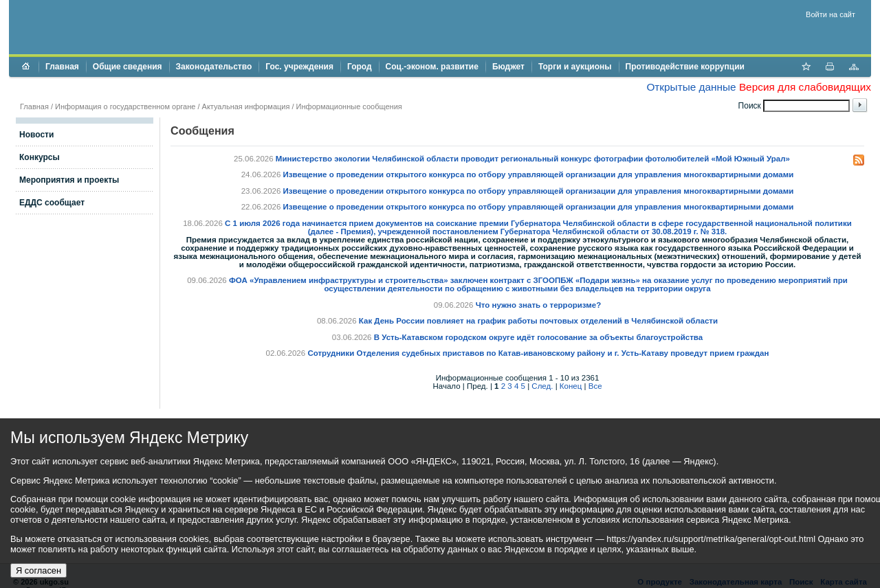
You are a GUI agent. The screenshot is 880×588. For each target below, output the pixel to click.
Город (360, 67)
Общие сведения (128, 67)
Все (595, 386)
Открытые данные (691, 87)
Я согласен (38, 570)
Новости (36, 135)
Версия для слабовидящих (805, 87)
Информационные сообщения (349, 106)
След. (542, 386)
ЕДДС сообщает (52, 203)
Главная (62, 67)
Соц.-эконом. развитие (432, 67)
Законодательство (214, 67)
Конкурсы (40, 157)
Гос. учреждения (299, 67)
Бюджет (508, 67)
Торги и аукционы (575, 67)
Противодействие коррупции (685, 67)
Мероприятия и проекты (69, 180)
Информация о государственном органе (125, 106)
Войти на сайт (830, 14)
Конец (571, 386)
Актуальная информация (246, 106)
